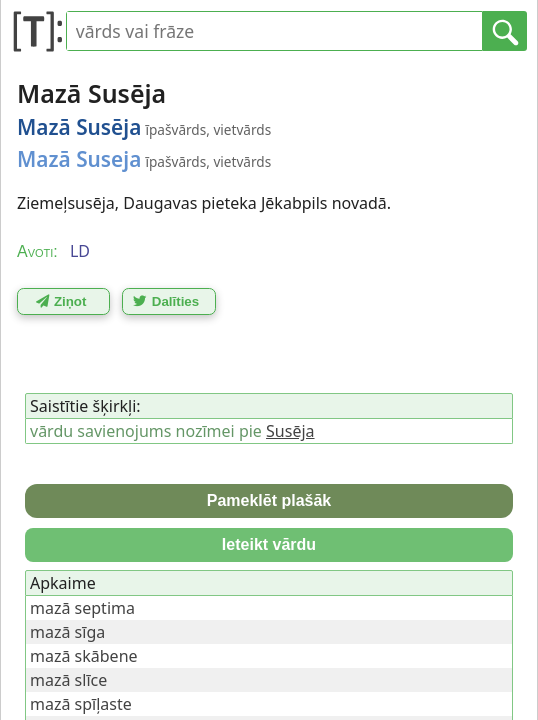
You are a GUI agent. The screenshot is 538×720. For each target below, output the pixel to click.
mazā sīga (67, 632)
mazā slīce (68, 680)
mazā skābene (84, 656)
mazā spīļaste (81, 704)
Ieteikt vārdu (269, 544)
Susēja (290, 431)
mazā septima (82, 608)
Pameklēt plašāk (269, 500)
